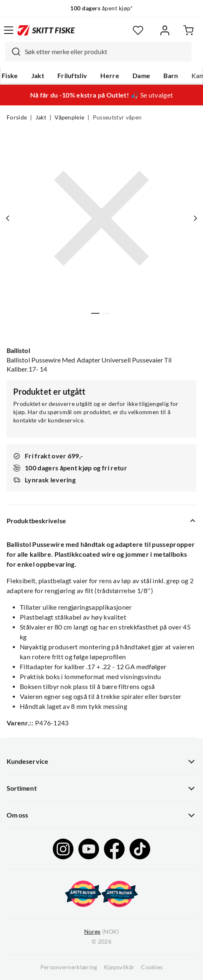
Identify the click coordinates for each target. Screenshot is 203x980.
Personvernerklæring (69, 967)
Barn (171, 76)
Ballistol (18, 351)
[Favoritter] (138, 30)
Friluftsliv (72, 76)
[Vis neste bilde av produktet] (195, 218)
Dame (141, 76)
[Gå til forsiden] (46, 30)
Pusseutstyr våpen (117, 117)
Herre (110, 76)
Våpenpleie (69, 117)
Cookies (152, 967)
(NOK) (101, 932)
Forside (17, 117)
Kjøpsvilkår (119, 967)
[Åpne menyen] (9, 30)
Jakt (38, 76)
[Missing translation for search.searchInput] (13, 52)
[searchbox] (106, 52)
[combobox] (98, 52)
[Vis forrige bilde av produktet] (8, 218)
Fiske (10, 76)
